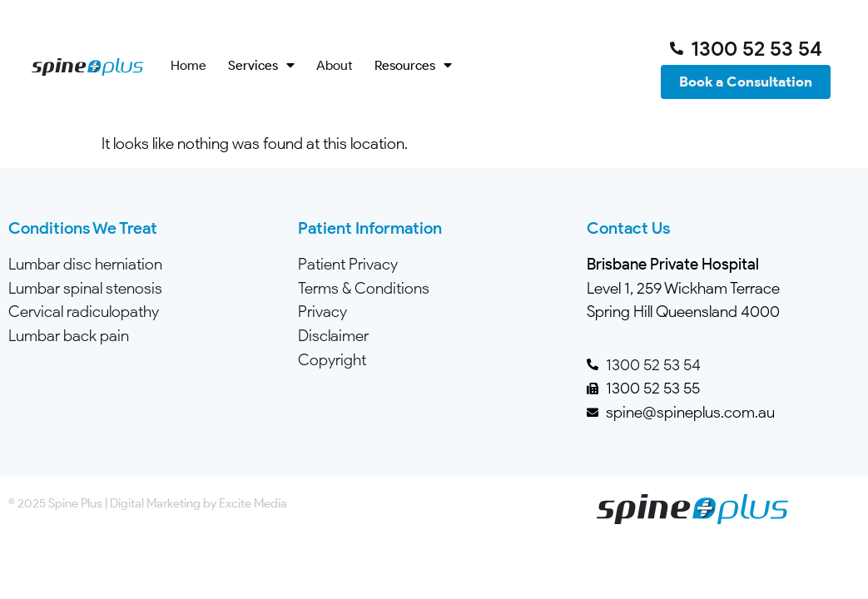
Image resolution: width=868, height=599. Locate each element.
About (335, 65)
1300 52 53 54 (653, 365)
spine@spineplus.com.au (690, 412)
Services (261, 66)
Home (188, 65)
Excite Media (253, 503)
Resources (413, 66)
